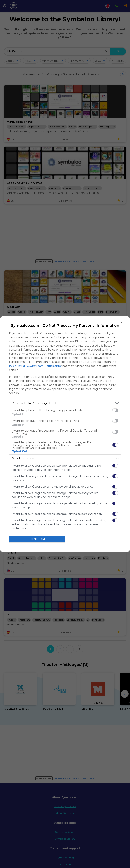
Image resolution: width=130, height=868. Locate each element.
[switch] (115, 410)
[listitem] (65, 403)
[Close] (122, 323)
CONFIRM (37, 539)
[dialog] (65, 434)
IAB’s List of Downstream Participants (35, 366)
